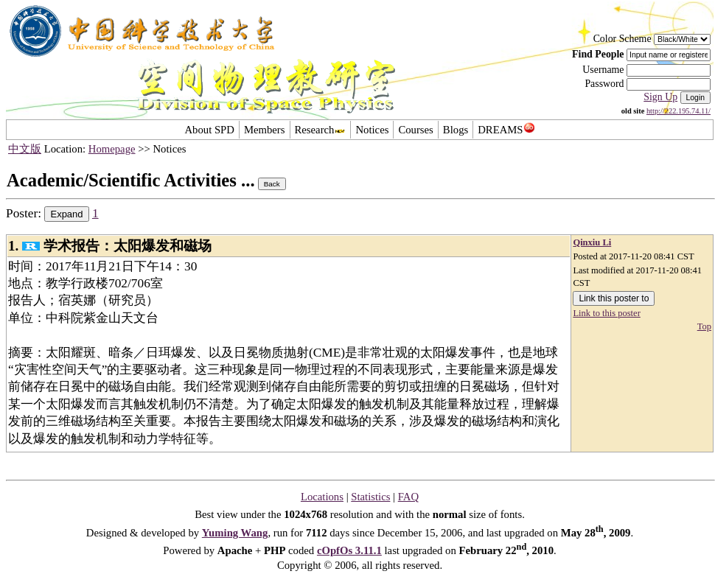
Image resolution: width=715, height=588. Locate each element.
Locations (322, 497)
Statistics (370, 497)
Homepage (112, 149)
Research (321, 130)
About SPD (209, 130)
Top (704, 326)
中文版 (25, 149)
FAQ (408, 497)
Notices (372, 130)
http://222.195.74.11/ (679, 111)
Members (265, 130)
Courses (415, 130)
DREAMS (506, 130)
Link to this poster (606, 313)
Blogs (456, 130)
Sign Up (660, 97)
